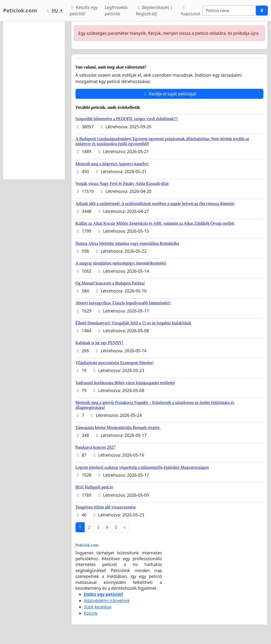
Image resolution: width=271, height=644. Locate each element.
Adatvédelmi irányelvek (107, 601)
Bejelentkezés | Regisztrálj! (154, 11)
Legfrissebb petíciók (116, 11)
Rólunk (91, 613)
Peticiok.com (20, 10)
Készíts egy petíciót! (84, 11)
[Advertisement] (34, 100)
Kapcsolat (191, 11)
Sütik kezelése (98, 607)
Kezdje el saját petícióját (169, 94)
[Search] (229, 11)
